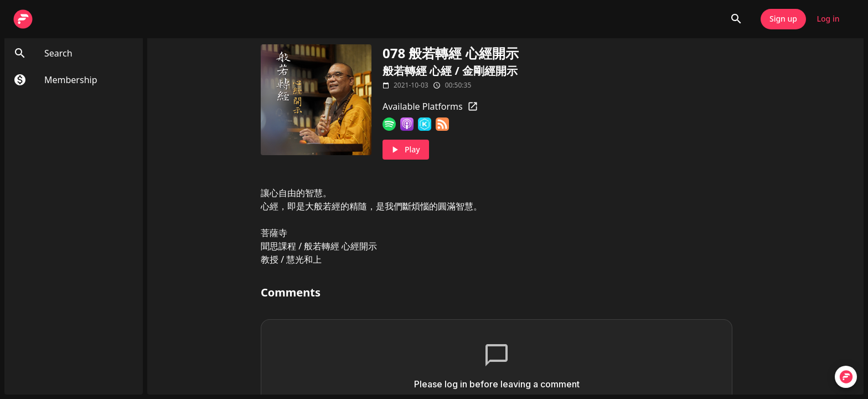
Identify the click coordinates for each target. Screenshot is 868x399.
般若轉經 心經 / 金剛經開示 (450, 71)
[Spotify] (389, 124)
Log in (828, 19)
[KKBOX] (425, 124)
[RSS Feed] (442, 124)
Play (406, 150)
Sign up (783, 19)
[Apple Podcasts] (407, 124)
